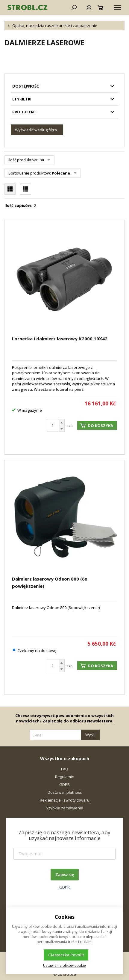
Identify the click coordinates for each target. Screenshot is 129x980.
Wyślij (90, 735)
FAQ (65, 769)
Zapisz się (65, 874)
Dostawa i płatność (65, 792)
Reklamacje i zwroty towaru (65, 800)
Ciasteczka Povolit (66, 955)
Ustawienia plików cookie (64, 965)
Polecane (61, 173)
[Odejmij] (62, 429)
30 (41, 160)
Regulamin (65, 777)
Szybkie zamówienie (64, 808)
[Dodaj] (62, 423)
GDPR (64, 784)
